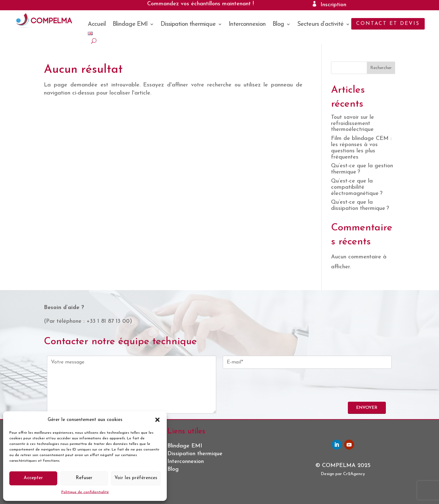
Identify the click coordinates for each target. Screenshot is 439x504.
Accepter (33, 478)
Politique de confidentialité (85, 492)
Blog (278, 25)
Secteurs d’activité (320, 25)
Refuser (84, 478)
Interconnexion (247, 25)
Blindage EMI (130, 25)
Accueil (97, 25)
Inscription (333, 5)
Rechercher (381, 68)
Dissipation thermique (188, 25)
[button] (157, 420)
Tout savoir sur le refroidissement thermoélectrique (353, 124)
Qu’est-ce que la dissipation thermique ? (360, 205)
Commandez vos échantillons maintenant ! (201, 4)
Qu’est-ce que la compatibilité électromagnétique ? (357, 187)
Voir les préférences (136, 478)
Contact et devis (388, 24)
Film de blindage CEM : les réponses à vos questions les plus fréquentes (361, 148)
